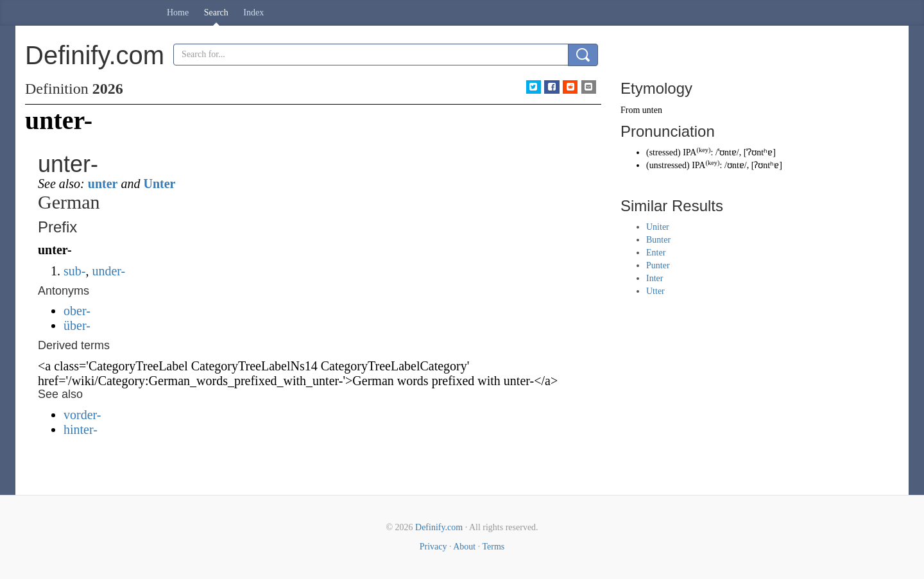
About (464, 547)
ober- (77, 311)
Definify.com (439, 527)
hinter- (81, 429)
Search (216, 13)
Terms (493, 547)
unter (103, 184)
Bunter (658, 240)
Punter (658, 265)
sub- (74, 271)
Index (253, 13)
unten (652, 110)
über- (77, 325)
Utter (655, 291)
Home (178, 13)
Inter (654, 278)
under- (108, 271)
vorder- (82, 415)
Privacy (433, 547)
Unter (159, 184)
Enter (656, 253)
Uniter (658, 227)
